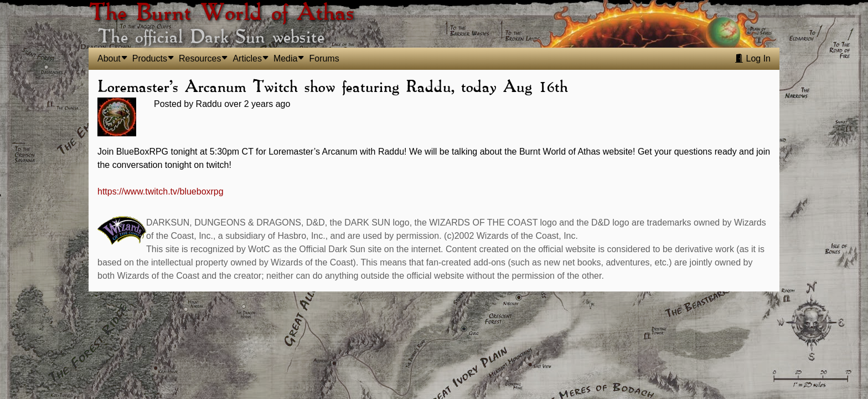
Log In (753, 58)
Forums (324, 58)
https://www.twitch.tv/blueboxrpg (161, 191)
